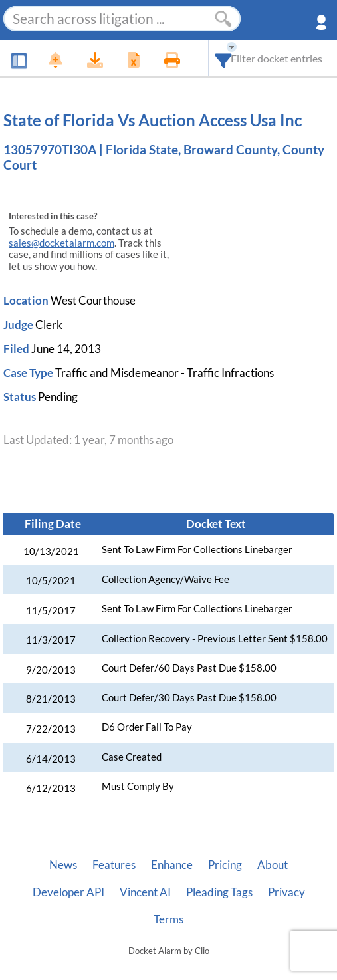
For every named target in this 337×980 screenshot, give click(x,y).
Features (114, 865)
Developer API (68, 892)
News (63, 865)
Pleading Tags (219, 892)
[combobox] (224, 58)
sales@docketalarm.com (61, 243)
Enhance (172, 865)
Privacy (286, 892)
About (273, 865)
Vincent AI (145, 892)
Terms (168, 919)
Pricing (225, 865)
